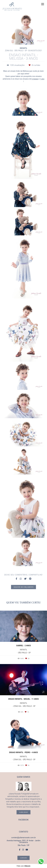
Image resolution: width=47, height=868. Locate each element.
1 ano (42, 79)
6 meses (35, 79)
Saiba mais (23, 812)
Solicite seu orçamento (24, 587)
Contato (23, 858)
